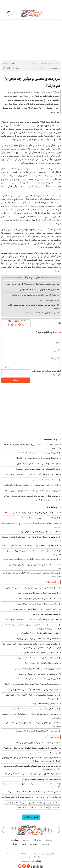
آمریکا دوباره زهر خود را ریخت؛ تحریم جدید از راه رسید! (37, 469)
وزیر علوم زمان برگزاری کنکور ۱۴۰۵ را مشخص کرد (39, 652)
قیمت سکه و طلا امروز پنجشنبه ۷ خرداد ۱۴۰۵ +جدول (37, 464)
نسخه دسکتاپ (31, 817)
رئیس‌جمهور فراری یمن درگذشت (45, 614)
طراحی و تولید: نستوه (31, 861)
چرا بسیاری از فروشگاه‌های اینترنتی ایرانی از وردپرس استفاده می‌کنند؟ (31, 748)
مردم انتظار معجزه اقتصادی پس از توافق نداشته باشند (36, 598)
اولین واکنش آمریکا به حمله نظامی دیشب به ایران (38, 593)
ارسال (16, 380)
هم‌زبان (26, 840)
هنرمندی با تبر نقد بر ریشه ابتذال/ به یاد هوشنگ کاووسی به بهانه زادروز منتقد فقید (31, 716)
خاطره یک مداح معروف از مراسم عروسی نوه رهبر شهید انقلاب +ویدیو (34, 306)
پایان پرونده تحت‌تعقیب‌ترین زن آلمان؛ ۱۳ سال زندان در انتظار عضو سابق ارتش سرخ (33, 697)
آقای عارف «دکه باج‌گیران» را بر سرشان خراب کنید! (38, 518)
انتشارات (34, 844)
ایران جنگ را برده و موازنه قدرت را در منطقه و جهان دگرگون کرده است (31, 485)
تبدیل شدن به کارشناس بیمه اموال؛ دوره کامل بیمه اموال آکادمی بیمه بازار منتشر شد (32, 785)
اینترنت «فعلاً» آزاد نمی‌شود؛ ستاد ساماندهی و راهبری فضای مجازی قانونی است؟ (33, 553)
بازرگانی (53, 737)
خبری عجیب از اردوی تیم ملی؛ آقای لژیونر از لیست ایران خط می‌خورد (32, 588)
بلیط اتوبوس (22, 807)
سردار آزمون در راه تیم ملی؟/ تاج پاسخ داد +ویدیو (38, 674)
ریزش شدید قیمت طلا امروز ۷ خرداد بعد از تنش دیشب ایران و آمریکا (31, 491)
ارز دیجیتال (33, 807)
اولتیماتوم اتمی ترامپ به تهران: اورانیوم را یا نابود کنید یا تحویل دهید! (30, 559)
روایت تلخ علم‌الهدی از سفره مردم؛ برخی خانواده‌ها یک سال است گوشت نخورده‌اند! (32, 575)
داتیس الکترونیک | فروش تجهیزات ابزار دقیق (44, 803)
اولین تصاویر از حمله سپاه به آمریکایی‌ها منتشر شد (38, 453)
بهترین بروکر (43, 807)
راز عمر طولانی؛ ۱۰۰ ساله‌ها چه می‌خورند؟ (40, 313)
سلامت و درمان (36, 63)
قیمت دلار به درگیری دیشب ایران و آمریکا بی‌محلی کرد (37, 658)
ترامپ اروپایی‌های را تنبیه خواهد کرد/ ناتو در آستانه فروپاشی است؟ (32, 690)
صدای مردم (14, 840)
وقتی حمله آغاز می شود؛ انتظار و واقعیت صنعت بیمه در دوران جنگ (32, 792)
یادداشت (45, 844)
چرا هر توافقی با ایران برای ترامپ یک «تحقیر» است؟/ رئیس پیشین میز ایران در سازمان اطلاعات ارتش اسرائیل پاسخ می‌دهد (32, 646)
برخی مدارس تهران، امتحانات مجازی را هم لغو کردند (37, 604)
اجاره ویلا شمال (21, 803)
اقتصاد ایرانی (55, 807)
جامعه (46, 63)
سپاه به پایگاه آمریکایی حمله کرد (45, 480)
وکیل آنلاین (9, 803)
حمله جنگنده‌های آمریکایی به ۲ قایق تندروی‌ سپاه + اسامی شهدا (33, 513)
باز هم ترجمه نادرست (47, 300)
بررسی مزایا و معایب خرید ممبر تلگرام (43, 753)
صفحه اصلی (55, 63)
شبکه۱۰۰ (49, 840)
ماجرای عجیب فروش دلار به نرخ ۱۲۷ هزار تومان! (38, 290)
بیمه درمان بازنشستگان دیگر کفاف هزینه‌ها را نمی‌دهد (37, 731)
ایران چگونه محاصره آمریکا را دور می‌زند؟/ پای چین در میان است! (31, 284)
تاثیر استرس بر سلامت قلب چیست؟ (44, 703)
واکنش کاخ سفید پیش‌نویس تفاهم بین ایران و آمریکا (37, 458)
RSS (15, 844)
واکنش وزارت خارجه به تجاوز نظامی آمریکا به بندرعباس (36, 669)
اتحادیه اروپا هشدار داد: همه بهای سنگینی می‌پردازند (37, 639)
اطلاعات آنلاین (31, 13)
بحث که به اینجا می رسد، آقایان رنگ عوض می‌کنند (38, 532)
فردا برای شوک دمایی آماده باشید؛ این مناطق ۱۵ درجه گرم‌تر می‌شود (31, 474)
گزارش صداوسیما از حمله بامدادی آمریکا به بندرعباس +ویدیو (33, 609)
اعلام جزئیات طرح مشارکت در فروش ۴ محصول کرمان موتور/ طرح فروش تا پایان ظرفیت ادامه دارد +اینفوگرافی (31, 759)
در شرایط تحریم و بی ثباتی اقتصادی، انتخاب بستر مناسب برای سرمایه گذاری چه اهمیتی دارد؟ (32, 767)
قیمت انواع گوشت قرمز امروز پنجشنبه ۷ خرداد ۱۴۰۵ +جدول (35, 709)
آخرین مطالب (50, 582)
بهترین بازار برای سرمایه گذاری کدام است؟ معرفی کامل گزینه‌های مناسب (30, 797)
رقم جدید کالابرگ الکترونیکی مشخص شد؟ (41, 663)
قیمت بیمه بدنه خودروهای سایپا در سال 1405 (40, 779)
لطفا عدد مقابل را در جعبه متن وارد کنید (46, 373)
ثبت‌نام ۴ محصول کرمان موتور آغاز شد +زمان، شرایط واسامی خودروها (31, 774)
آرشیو (24, 844)
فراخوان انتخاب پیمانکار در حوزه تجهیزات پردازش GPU (37, 743)
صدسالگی (38, 840)
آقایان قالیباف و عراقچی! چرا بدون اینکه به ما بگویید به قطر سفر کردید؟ (30, 545)
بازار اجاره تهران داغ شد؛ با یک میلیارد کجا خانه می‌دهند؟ (34, 295)
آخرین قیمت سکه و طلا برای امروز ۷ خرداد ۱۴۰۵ (39, 633)
